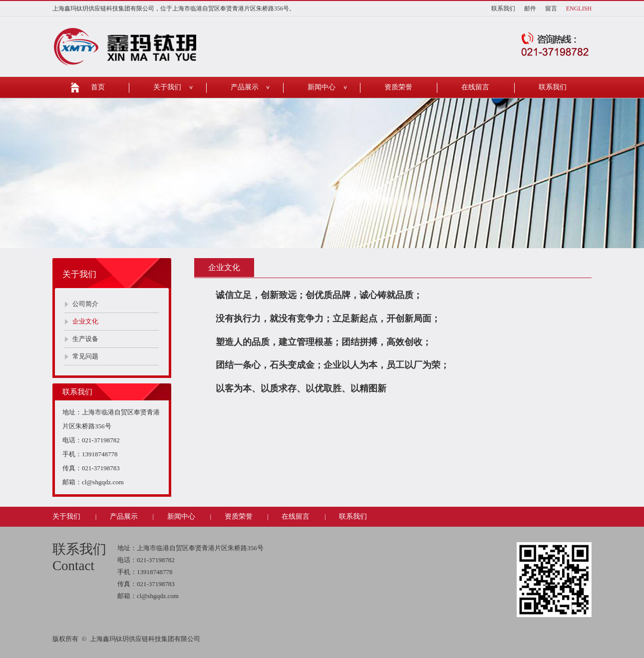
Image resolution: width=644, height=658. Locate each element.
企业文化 (85, 321)
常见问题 (85, 356)
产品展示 (245, 87)
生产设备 (85, 339)
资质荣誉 (398, 87)
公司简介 (85, 304)
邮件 (530, 8)
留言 (551, 8)
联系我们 (503, 8)
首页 (98, 87)
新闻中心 (322, 87)
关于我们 (167, 87)
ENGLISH (579, 8)
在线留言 (475, 87)
